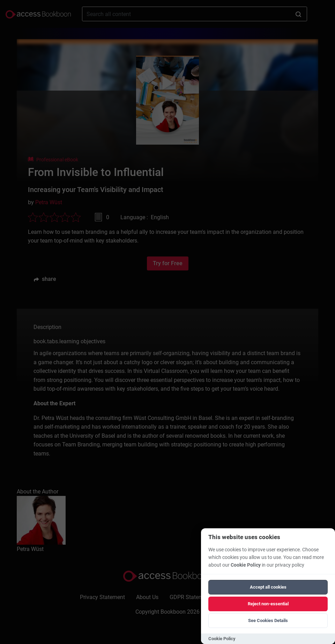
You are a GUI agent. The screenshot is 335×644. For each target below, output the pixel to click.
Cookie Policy (246, 565)
